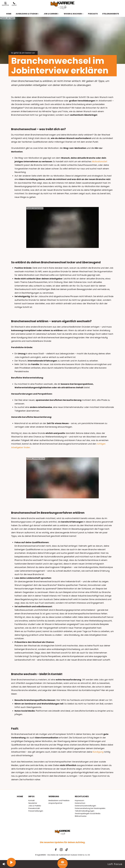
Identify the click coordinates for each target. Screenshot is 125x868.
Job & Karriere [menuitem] (52, 14)
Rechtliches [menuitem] (82, 796)
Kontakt (14, 4)
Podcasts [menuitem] (93, 14)
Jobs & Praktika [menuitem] (35, 806)
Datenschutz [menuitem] (80, 803)
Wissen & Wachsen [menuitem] (74, 14)
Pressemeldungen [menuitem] (36, 811)
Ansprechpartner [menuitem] (55, 803)
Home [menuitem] (9, 14)
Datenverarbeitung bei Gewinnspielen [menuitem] (90, 808)
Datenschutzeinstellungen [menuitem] (85, 806)
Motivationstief (99, 161)
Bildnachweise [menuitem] (81, 816)
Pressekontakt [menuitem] (34, 808)
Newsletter (5, 4)
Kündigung (98, 752)
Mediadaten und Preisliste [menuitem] (59, 801)
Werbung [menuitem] (54, 796)
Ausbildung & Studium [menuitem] (28, 14)
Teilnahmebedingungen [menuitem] (85, 811)
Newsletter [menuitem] (33, 803)
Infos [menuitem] (31, 796)
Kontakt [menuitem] (32, 801)
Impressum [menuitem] (79, 801)
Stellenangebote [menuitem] (111, 14)
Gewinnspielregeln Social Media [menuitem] (88, 814)
